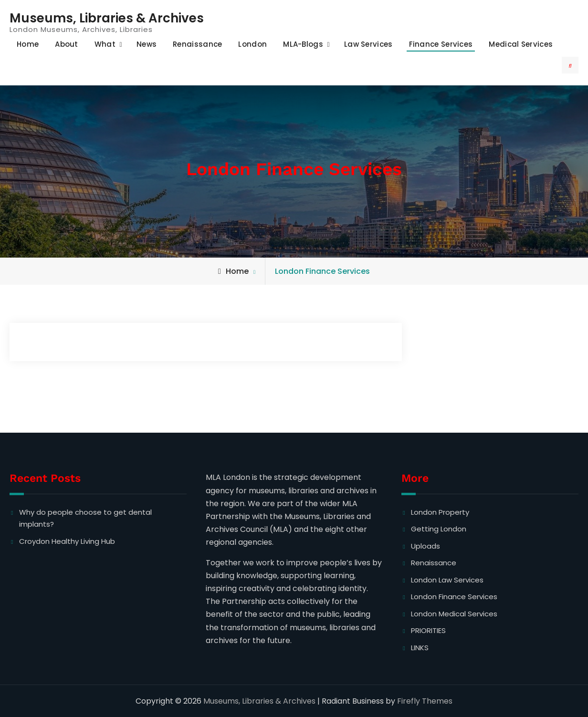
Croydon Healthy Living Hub (67, 541)
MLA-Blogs (303, 44)
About (67, 44)
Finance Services (441, 44)
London (252, 44)
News (147, 44)
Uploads (425, 546)
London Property (440, 512)
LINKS (420, 648)
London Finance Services (454, 597)
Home (28, 44)
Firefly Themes (425, 701)
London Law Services (447, 580)
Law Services (368, 44)
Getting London (439, 529)
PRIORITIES (428, 630)
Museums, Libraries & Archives (107, 18)
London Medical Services (454, 614)
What (105, 44)
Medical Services (521, 44)
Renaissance (197, 44)
